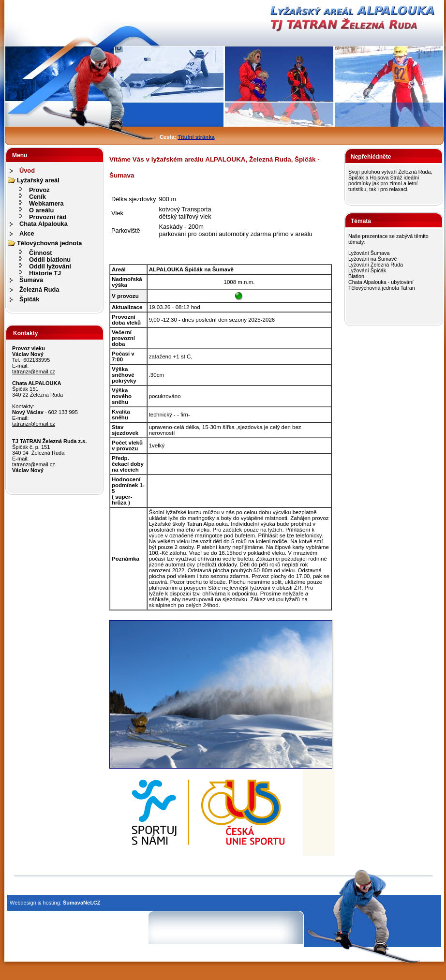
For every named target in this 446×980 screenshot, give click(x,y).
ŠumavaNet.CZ (82, 903)
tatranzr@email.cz (34, 371)
